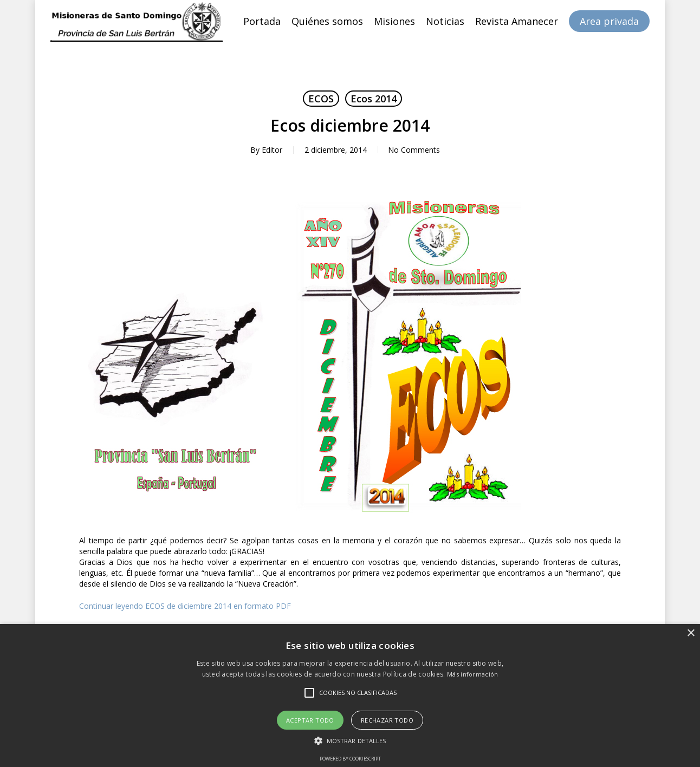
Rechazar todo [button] (387, 720)
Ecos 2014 (374, 99)
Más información (473, 674)
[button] (350, 741)
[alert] (350, 695)
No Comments (414, 150)
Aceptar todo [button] (310, 720)
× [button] (691, 633)
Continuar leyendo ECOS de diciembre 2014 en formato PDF (185, 606)
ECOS (321, 99)
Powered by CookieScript (350, 759)
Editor (271, 150)
